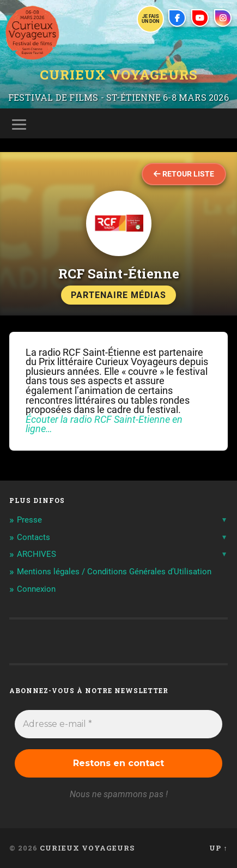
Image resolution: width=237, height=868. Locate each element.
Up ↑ (218, 848)
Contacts (34, 537)
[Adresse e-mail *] (118, 724)
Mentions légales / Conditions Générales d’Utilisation (114, 572)
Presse (29, 520)
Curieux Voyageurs (119, 75)
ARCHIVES (37, 554)
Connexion (36, 589)
